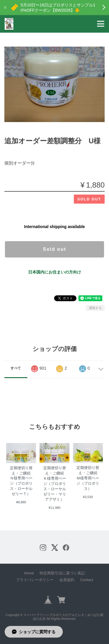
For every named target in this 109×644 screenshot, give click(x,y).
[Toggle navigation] (101, 24)
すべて (16, 368)
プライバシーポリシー (35, 580)
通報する (95, 308)
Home (29, 573)
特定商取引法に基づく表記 (62, 573)
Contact (87, 580)
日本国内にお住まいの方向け (55, 272)
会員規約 (67, 580)
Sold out (55, 249)
